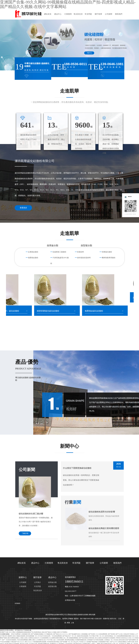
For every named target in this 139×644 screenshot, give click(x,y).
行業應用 (68, 14)
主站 (120, 619)
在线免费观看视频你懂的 (124, 636)
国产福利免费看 (131, 640)
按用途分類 (52, 582)
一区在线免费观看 (56, 636)
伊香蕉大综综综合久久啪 (123, 638)
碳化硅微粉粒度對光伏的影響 (102, 512)
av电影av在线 (24, 638)
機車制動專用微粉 (109, 258)
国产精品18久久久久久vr (61, 634)
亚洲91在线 (131, 642)
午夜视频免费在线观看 (40, 642)
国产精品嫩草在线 (75, 634)
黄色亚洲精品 (123, 642)
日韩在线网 (61, 640)
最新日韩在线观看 (83, 636)
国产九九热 (119, 634)
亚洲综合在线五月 (34, 638)
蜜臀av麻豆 (32, 640)
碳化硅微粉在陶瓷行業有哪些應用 (104, 528)
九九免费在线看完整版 (56, 638)
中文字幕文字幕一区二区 (97, 636)
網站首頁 (48, 14)
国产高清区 (92, 634)
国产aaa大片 (114, 642)
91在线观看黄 (44, 638)
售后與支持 (78, 14)
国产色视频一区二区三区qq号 (69, 642)
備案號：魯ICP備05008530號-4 (84, 619)
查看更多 (23, 208)
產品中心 (58, 14)
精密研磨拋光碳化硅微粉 (52, 311)
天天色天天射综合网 (44, 636)
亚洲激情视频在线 (81, 640)
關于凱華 (98, 14)
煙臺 (68, 623)
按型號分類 (52, 586)
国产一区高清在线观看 (9, 640)
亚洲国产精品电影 (92, 642)
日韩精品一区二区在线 (111, 640)
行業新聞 (23, 586)
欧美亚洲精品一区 (110, 636)
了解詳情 (25, 533)
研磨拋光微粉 (107, 252)
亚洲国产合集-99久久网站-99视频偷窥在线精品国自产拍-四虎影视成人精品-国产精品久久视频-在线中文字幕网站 (34, 632)
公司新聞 (108, 14)
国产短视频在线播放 (37, 634)
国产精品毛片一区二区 (70, 636)
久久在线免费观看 (102, 634)
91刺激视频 (84, 634)
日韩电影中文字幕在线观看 (95, 640)
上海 (72, 623)
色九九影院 (98, 638)
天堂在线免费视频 (22, 640)
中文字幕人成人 (52, 640)
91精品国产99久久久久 (17, 642)
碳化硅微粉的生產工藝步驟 (31, 514)
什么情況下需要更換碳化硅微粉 (77, 468)
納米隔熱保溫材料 (84, 258)
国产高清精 (112, 634)
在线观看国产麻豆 (104, 642)
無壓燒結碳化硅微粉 (98, 311)
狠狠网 (10, 636)
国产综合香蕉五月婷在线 (87, 638)
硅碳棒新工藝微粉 (59, 252)
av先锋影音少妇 (41, 640)
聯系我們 (119, 14)
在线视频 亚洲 (26, 634)
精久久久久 (29, 642)
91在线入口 (82, 642)
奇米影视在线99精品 (54, 642)
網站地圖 (92, 615)
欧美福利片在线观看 (109, 638)
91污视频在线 (48, 634)
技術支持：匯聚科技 (102, 619)
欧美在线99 (122, 640)
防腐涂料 (81, 252)
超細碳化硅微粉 (83, 615)
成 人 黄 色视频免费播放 (71, 638)
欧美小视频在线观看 (19, 636)
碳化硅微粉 (73, 615)
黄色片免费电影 (16, 634)
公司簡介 (38, 582)
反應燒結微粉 (33, 252)
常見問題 (88, 14)
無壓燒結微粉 (33, 258)
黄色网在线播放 (70, 640)
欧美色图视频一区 (31, 636)
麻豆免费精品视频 (13, 638)
